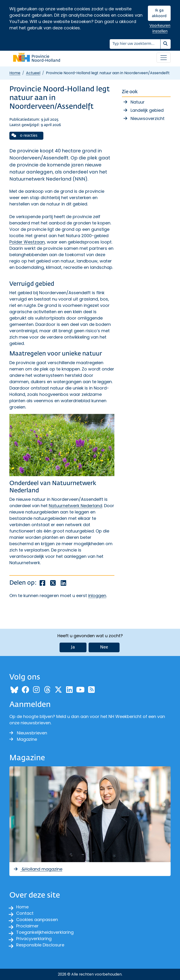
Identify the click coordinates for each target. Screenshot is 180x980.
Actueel (33, 73)
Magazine (23, 739)
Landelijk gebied (147, 110)
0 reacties (24, 135)
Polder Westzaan (27, 242)
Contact (25, 913)
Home (15, 73)
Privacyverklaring (34, 939)
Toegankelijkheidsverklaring (45, 932)
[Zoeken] (135, 44)
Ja (73, 647)
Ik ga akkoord (159, 13)
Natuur (138, 102)
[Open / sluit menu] (164, 58)
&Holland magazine (38, 869)
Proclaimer (27, 926)
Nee (104, 647)
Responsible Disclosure (40, 945)
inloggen (97, 596)
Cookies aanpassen (37, 920)
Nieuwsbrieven (28, 733)
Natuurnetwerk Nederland (75, 506)
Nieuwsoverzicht (148, 118)
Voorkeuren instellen (160, 29)
